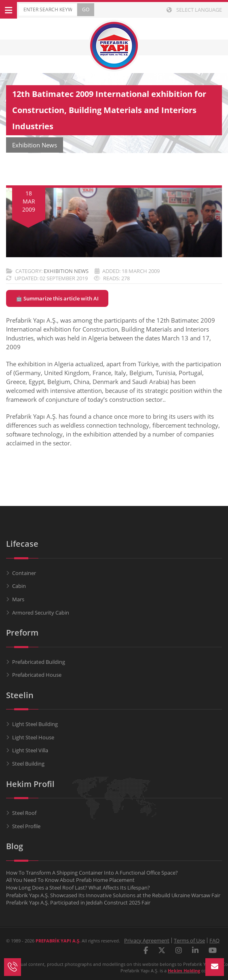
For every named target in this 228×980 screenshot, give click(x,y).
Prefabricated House (37, 675)
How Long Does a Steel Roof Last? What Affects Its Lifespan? (78, 888)
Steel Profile (26, 826)
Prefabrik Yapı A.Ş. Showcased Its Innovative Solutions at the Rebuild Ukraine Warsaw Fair (113, 895)
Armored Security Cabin (41, 613)
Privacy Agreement (147, 940)
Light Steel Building (35, 724)
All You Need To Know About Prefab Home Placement (70, 880)
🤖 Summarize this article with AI (57, 298)
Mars (18, 599)
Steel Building (28, 764)
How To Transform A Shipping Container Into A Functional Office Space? (92, 873)
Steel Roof (24, 813)
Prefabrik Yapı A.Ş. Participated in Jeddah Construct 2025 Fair (78, 902)
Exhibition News (66, 271)
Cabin (19, 586)
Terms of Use (189, 940)
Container (24, 573)
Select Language (194, 10)
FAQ (214, 940)
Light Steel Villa (30, 750)
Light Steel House (33, 737)
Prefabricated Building (39, 662)
